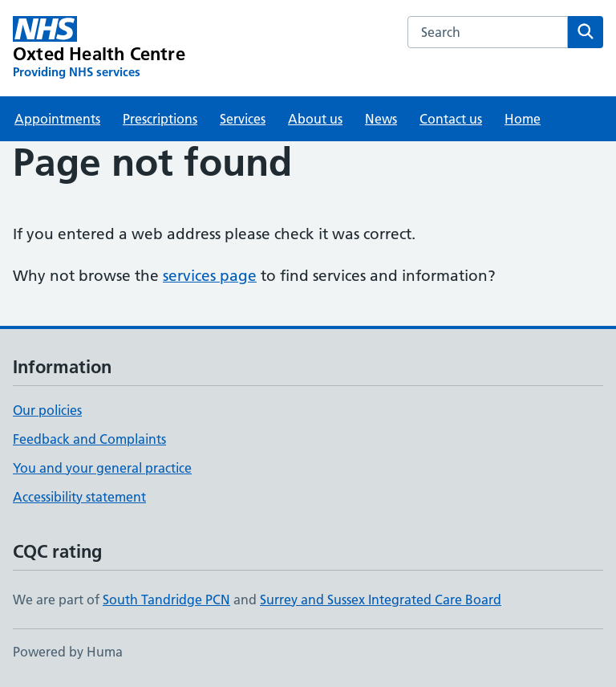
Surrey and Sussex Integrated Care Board (381, 600)
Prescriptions (160, 119)
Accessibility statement (79, 497)
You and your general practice (102, 468)
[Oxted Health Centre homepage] (99, 48)
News (381, 119)
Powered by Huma (68, 652)
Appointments (57, 119)
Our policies (47, 410)
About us (315, 119)
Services (243, 119)
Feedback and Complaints (89, 439)
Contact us (451, 119)
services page (210, 276)
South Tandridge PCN (166, 600)
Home (523, 119)
